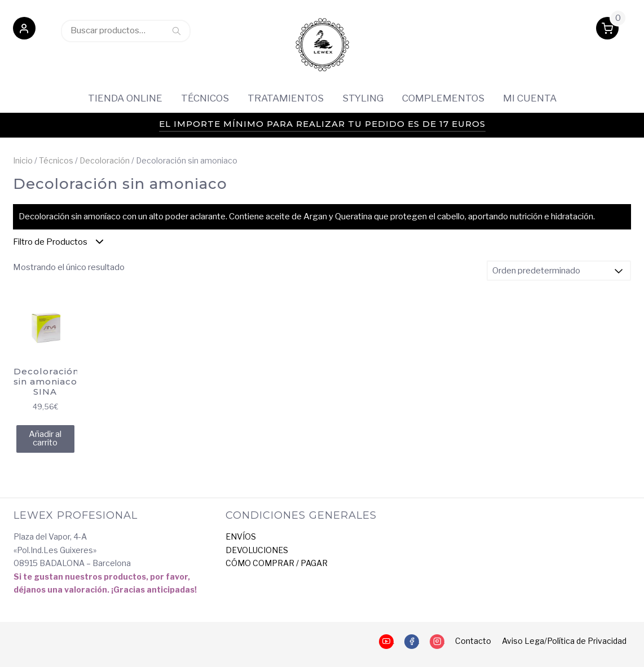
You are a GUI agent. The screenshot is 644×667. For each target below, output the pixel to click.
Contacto (473, 641)
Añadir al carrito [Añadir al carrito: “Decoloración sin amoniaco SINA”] (45, 438)
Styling (363, 98)
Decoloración (105, 161)
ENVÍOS (241, 536)
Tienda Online (125, 98)
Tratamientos (286, 98)
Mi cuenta (530, 98)
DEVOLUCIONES (257, 550)
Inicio (23, 161)
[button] (24, 30)
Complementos (443, 98)
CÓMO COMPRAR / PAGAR (277, 563)
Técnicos (205, 98)
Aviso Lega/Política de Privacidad (564, 641)
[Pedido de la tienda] (559, 271)
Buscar (177, 30)
